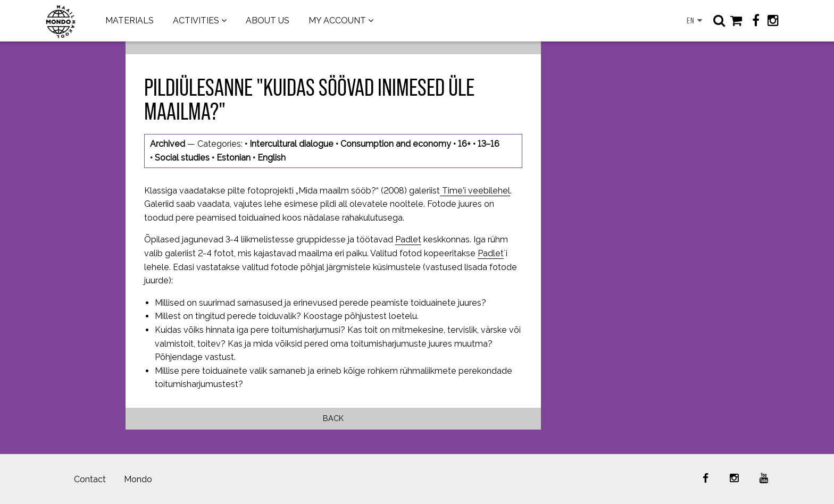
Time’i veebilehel (475, 191)
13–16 (489, 144)
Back (333, 418)
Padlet (408, 240)
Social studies (182, 158)
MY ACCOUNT (337, 20)
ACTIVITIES (196, 20)
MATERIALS (130, 20)
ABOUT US (268, 20)
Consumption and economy (396, 144)
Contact (90, 479)
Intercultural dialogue (291, 144)
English (272, 158)
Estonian (233, 158)
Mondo (138, 479)
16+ (464, 144)
